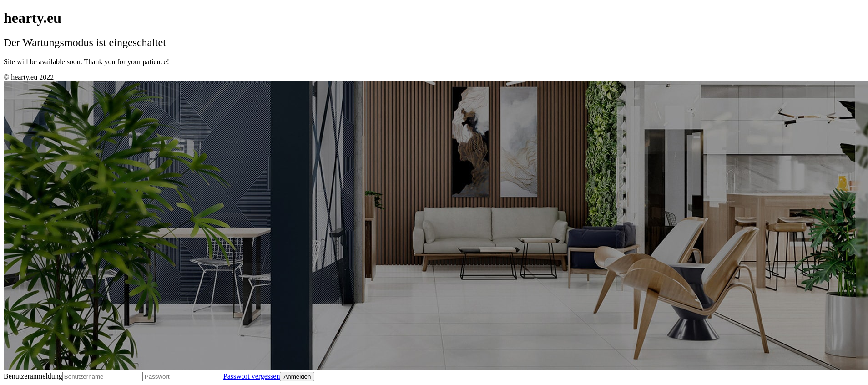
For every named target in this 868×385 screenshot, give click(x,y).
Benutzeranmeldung (33, 376)
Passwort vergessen (252, 376)
